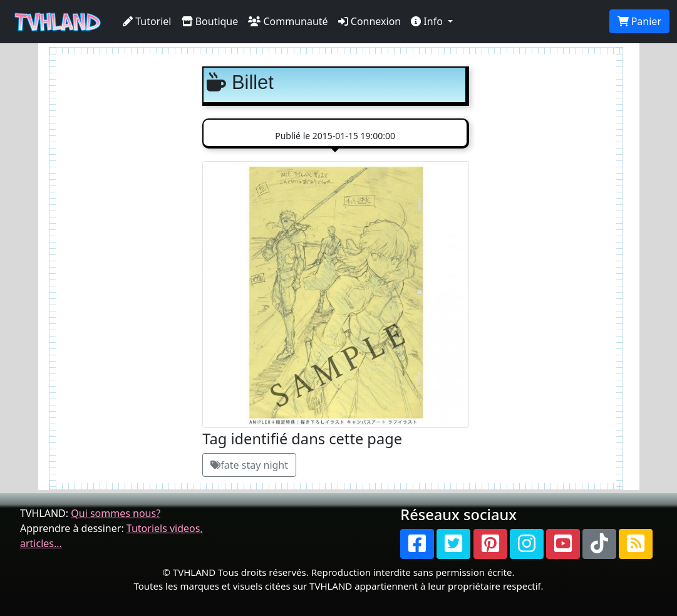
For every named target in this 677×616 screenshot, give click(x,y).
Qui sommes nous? (116, 513)
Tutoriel (147, 21)
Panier (639, 21)
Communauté (288, 21)
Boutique (210, 21)
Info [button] (428, 21)
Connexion (370, 21)
